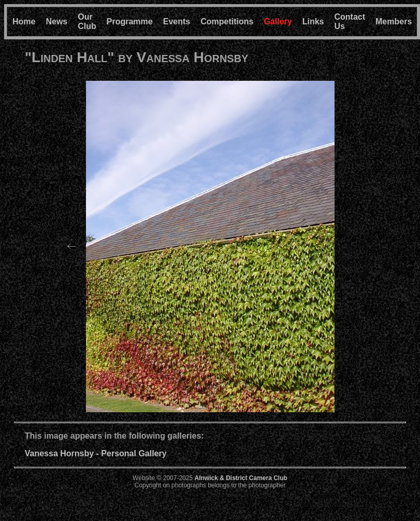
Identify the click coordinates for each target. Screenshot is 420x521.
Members (394, 21)
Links (313, 21)
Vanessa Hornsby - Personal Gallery (96, 453)
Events (177, 21)
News (56, 21)
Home (24, 21)
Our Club (87, 21)
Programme (130, 21)
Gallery (278, 21)
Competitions (227, 21)
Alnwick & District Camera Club (241, 478)
